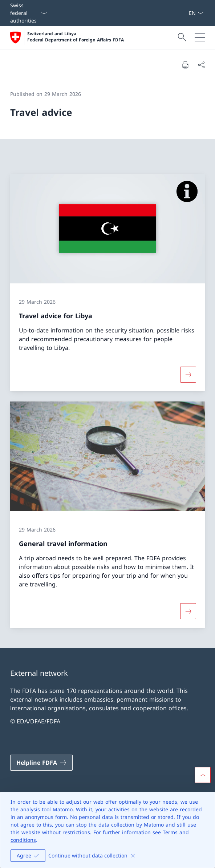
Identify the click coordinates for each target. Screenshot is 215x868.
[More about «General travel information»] (188, 611)
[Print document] (185, 65)
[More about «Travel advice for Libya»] (188, 375)
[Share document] (201, 65)
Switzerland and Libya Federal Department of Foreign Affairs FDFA (76, 37)
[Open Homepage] (67, 37)
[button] (203, 775)
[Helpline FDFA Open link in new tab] (41, 763)
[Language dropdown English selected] (196, 13)
